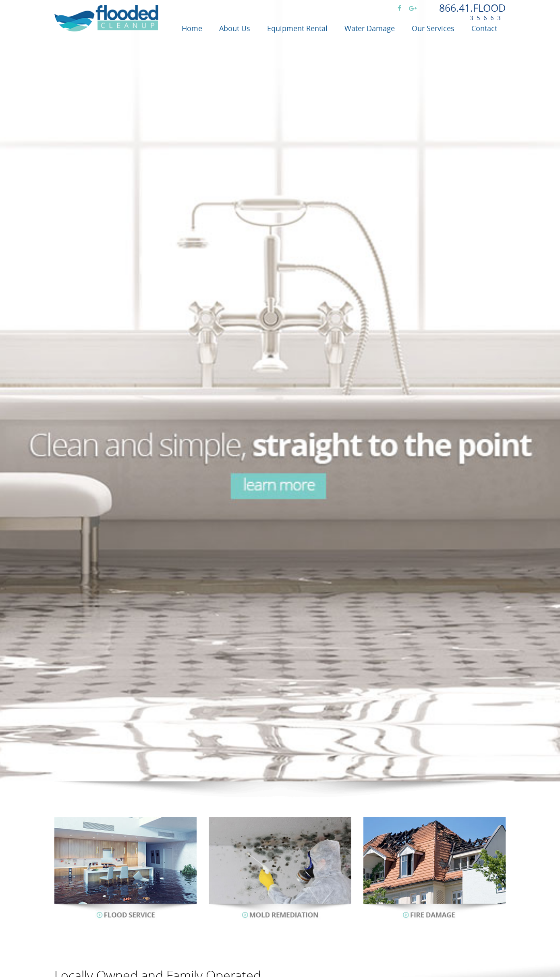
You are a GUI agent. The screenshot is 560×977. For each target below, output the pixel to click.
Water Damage (370, 28)
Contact (484, 28)
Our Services (433, 28)
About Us (235, 28)
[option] (280, 391)
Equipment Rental (297, 28)
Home (192, 28)
